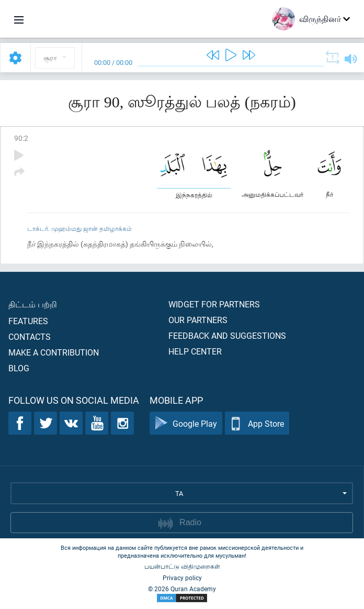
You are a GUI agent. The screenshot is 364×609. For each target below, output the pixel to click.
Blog (19, 368)
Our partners (198, 320)
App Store (257, 423)
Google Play (186, 423)
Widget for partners (214, 304)
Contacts (30, 336)
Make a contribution (54, 352)
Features (28, 321)
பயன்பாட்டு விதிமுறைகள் (182, 566)
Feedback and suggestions (227, 335)
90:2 (21, 138)
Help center (195, 351)
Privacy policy (182, 578)
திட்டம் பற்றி (33, 304)
